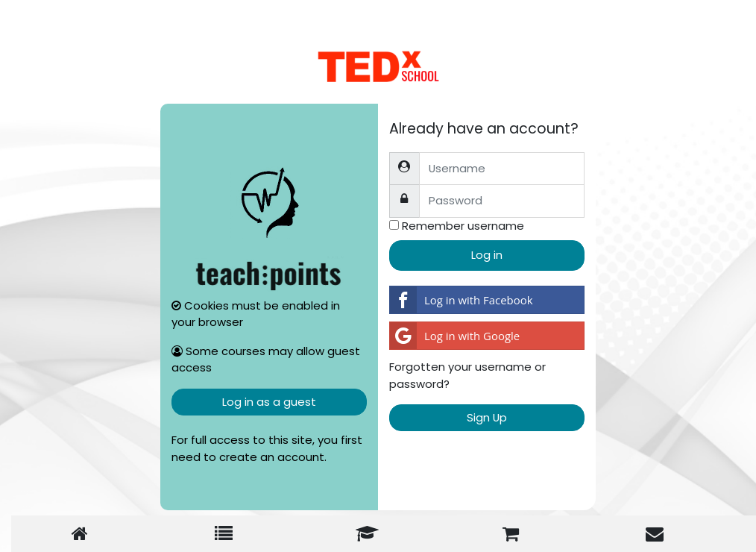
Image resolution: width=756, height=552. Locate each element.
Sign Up (487, 417)
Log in (487, 255)
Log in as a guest (269, 402)
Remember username (463, 226)
